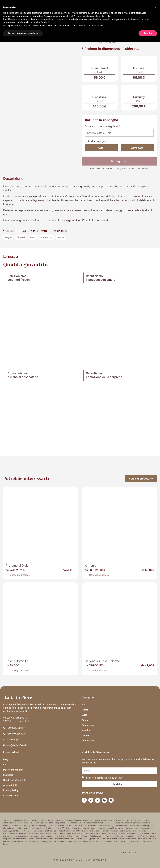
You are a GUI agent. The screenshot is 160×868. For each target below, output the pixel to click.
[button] (155, 8)
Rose (33, 237)
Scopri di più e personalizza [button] (23, 33)
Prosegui (119, 161)
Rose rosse (46, 237)
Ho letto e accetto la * (103, 778)
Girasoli (21, 237)
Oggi (101, 148)
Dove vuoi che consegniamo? (103, 126)
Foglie (8, 237)
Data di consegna (95, 141)
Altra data (137, 148)
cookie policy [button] (105, 16)
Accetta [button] (148, 33)
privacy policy (114, 778)
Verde (61, 237)
